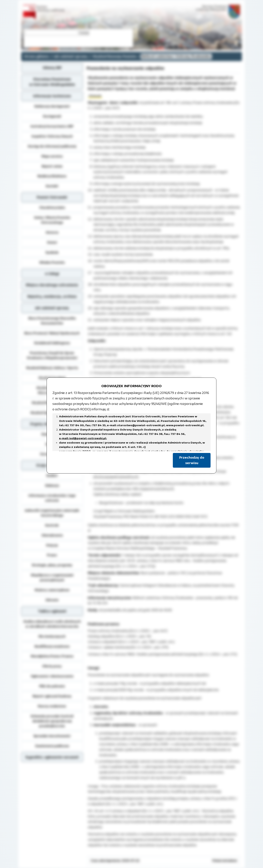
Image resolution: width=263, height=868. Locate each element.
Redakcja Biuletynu (52, 176)
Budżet (52, 475)
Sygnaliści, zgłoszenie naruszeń (52, 757)
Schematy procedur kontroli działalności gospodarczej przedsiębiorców (52, 721)
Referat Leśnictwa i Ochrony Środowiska (176, 56)
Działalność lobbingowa (52, 343)
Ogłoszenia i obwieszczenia (52, 676)
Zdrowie (52, 600)
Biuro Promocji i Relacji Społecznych (52, 333)
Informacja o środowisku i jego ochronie (52, 498)
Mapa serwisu (52, 156)
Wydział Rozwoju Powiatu (115, 56)
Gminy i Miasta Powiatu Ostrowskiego (52, 220)
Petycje (52, 545)
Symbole (52, 252)
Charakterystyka (52, 207)
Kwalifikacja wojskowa (52, 646)
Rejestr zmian (52, 166)
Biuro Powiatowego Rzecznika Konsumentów (52, 321)
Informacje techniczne (52, 96)
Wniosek (95, 96)
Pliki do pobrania (52, 686)
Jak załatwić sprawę (71, 56)
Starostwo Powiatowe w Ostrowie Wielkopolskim (52, 82)
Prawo (52, 555)
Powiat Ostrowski (52, 197)
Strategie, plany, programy (52, 565)
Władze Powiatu (52, 262)
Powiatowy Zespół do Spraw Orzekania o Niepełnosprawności (52, 355)
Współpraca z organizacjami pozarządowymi (52, 577)
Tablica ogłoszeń (52, 611)
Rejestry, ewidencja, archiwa (52, 296)
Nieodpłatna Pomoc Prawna (52, 656)
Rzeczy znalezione (52, 706)
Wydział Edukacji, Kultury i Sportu (52, 368)
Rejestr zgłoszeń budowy (52, 696)
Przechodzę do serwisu (192, 460)
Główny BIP (52, 68)
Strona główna (36, 56)
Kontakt (52, 186)
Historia (52, 232)
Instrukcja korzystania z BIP (52, 126)
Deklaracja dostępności (52, 106)
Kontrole (52, 525)
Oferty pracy (52, 666)
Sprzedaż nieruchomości (52, 736)
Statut (52, 242)
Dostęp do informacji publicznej (52, 146)
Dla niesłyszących (52, 636)
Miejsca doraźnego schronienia (52, 285)
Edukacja (52, 485)
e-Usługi (52, 274)
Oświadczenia (52, 535)
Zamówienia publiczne (52, 746)
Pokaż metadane (225, 860)
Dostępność (52, 116)
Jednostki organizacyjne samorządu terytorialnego (52, 513)
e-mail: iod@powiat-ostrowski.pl (83, 438)
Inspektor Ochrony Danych (52, 136)
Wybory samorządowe (52, 590)
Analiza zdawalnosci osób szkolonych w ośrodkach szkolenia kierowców (52, 624)
